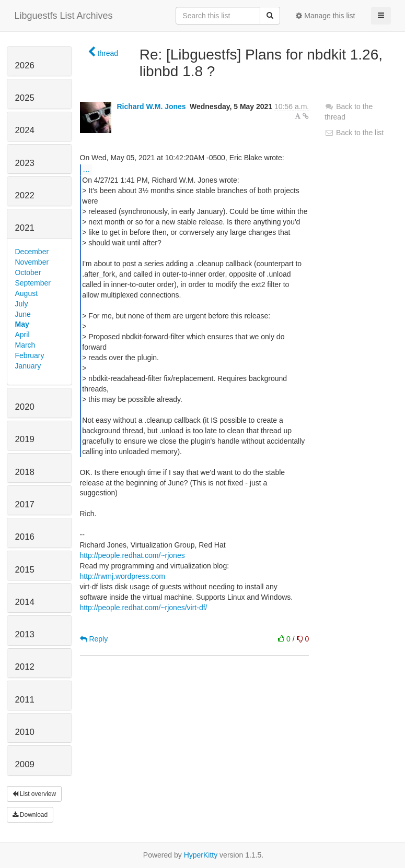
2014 (25, 602)
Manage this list (325, 16)
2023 (25, 163)
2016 (25, 537)
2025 (25, 98)
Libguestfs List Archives (64, 16)
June (23, 314)
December (32, 252)
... (86, 169)
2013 (25, 634)
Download (30, 815)
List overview (34, 794)
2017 (25, 504)
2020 (25, 407)
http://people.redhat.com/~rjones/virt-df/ (144, 608)
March (25, 345)
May (22, 324)
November (32, 262)
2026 (25, 66)
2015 (25, 570)
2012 (25, 667)
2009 (25, 764)
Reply (94, 639)
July (22, 304)
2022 (25, 195)
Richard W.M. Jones (151, 106)
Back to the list (354, 133)
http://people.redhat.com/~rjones (132, 555)
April (22, 335)
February (30, 355)
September (33, 283)
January (28, 366)
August (27, 293)
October (28, 272)
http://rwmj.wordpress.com (123, 576)
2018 (25, 472)
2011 (25, 700)
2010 (25, 732)
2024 (25, 130)
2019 (25, 439)
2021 (25, 228)
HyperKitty (201, 855)
